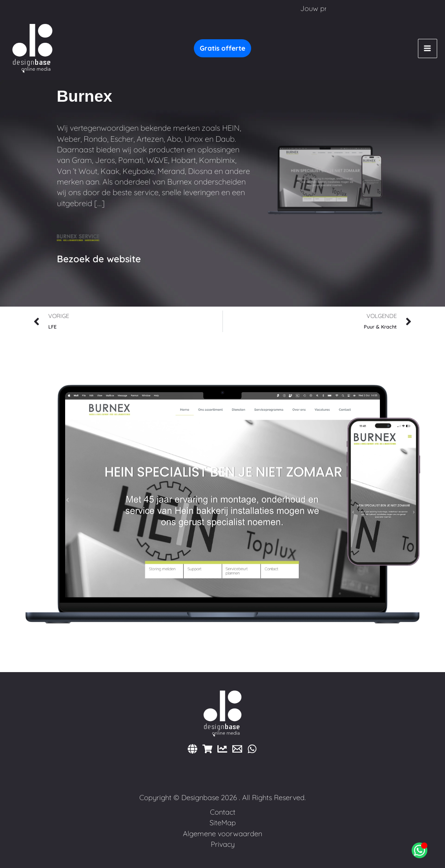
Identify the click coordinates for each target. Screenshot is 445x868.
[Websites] (192, 749)
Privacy (223, 844)
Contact (223, 812)
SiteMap (223, 823)
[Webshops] (207, 749)
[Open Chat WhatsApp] (419, 850)
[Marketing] (222, 749)
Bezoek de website (99, 259)
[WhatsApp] (252, 749)
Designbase (200, 798)
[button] (222, 48)
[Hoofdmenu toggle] (428, 48)
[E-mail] (237, 749)
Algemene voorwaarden (222, 834)
